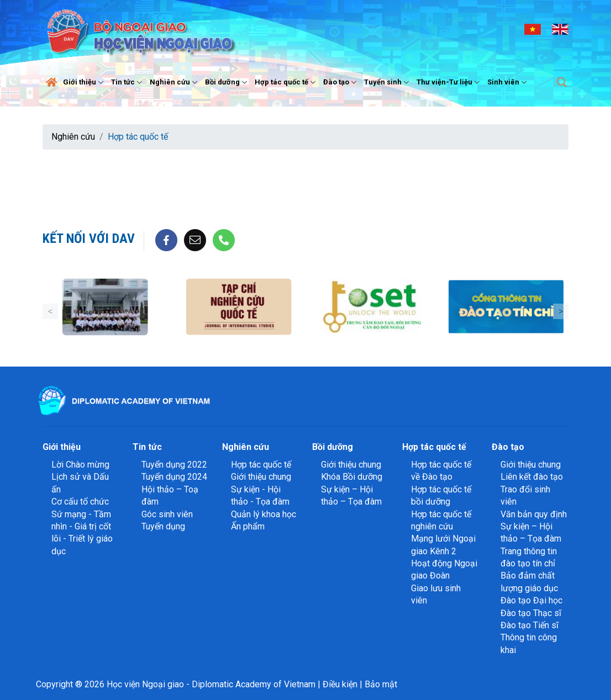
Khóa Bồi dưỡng (352, 477)
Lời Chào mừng (80, 465)
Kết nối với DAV (89, 238)
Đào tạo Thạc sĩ (531, 613)
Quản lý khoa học (264, 514)
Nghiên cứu (175, 82)
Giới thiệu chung (261, 477)
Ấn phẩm (248, 526)
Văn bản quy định (534, 514)
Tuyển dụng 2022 (174, 465)
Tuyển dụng (163, 526)
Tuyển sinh (388, 82)
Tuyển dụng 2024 (174, 477)
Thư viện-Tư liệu (449, 82)
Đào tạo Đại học (531, 600)
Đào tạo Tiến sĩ (530, 625)
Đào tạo (341, 82)
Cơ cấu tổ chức (80, 502)
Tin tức (128, 82)
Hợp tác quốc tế (286, 82)
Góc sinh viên (167, 514)
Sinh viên (508, 82)
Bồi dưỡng (227, 82)
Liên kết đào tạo (532, 477)
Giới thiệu (85, 82)
